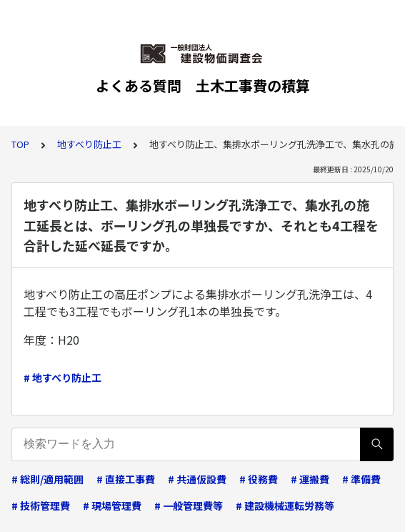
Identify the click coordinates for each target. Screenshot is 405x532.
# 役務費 (259, 479)
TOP (20, 144)
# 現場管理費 (112, 506)
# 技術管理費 (41, 506)
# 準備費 (361, 479)
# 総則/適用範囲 (47, 479)
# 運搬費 (310, 479)
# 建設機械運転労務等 (285, 506)
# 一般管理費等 (189, 506)
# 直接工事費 (126, 479)
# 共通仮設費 (197, 479)
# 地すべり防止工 (62, 378)
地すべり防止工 (89, 144)
